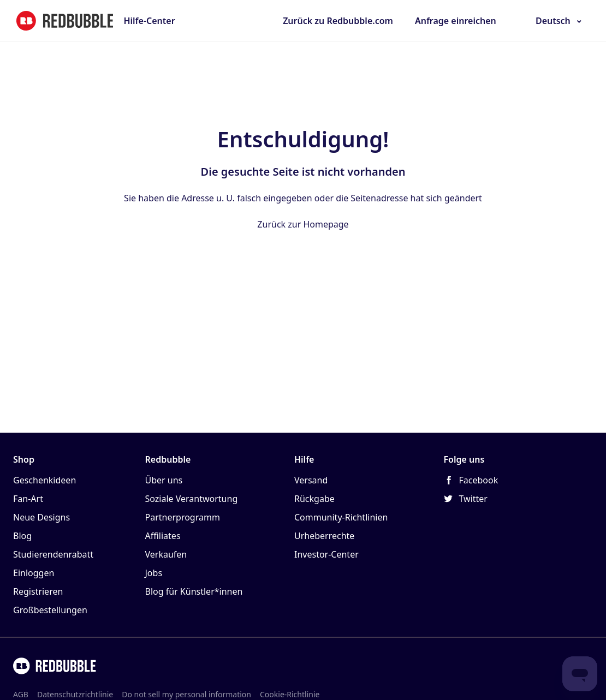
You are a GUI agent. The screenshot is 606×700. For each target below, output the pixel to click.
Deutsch (553, 21)
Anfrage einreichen (456, 21)
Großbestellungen (50, 610)
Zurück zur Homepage (303, 224)
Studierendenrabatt (53, 554)
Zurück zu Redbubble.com (338, 21)
